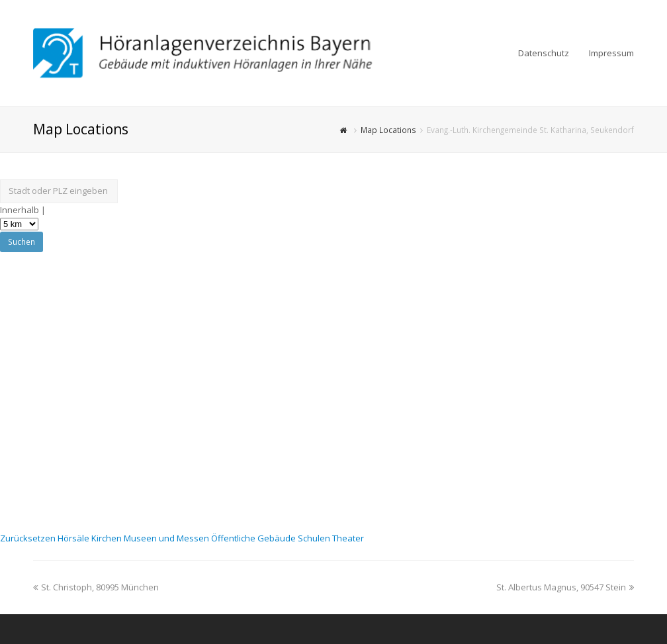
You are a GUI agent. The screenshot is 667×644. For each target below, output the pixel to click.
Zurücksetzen (29, 538)
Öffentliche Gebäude (254, 538)
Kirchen (108, 538)
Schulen (315, 538)
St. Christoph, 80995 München (96, 587)
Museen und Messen (167, 538)
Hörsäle (74, 538)
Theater (348, 538)
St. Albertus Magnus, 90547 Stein (565, 587)
